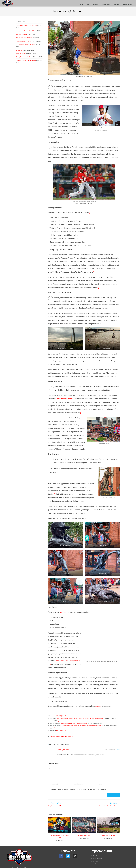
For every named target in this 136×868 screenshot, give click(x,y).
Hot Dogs (60, 737)
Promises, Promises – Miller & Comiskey (26, 60)
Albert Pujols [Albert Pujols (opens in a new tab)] (60, 716)
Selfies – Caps (106, 4)
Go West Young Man (108, 835)
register (98, 706)
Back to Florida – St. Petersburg (24, 38)
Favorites (116, 4)
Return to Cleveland (84, 835)
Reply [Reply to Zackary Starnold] (119, 749)
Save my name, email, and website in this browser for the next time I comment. (79, 789)
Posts (72, 737)
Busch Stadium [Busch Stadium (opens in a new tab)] (60, 730)
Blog (88, 4)
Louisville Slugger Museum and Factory (26, 44)
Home (82, 4)
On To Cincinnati (20, 50)
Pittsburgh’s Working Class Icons (24, 41)
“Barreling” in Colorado (22, 34)
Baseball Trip (54, 737)
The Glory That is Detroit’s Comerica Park (26, 25)
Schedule (96, 4)
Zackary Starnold (63, 750)
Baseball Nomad (127, 4)
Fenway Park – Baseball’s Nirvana (24, 57)
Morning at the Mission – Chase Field (59, 836)
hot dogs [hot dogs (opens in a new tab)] (63, 612)
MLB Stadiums (67, 737)
